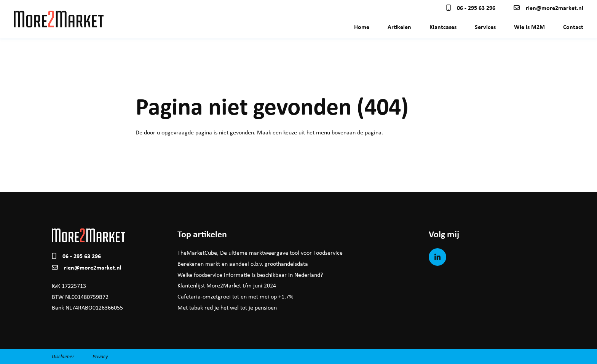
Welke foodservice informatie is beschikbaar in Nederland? (250, 275)
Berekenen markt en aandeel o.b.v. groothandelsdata (243, 264)
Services (485, 27)
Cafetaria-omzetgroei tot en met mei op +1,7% (235, 296)
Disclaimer (63, 356)
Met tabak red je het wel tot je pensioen (227, 307)
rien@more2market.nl (548, 8)
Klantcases (443, 27)
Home (362, 27)
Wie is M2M (529, 27)
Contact (573, 27)
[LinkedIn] (437, 257)
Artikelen (399, 27)
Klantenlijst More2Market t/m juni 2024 (227, 285)
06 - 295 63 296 (471, 8)
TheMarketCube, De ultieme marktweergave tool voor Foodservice (260, 253)
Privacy (100, 356)
